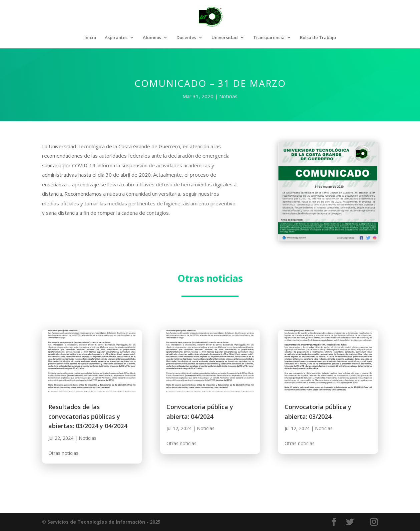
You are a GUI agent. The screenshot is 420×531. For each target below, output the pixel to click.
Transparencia (269, 38)
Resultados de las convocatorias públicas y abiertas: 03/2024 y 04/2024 (88, 416)
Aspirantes (116, 38)
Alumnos (152, 38)
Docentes (186, 38)
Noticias (228, 96)
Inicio (90, 38)
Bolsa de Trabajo (318, 38)
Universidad (225, 38)
